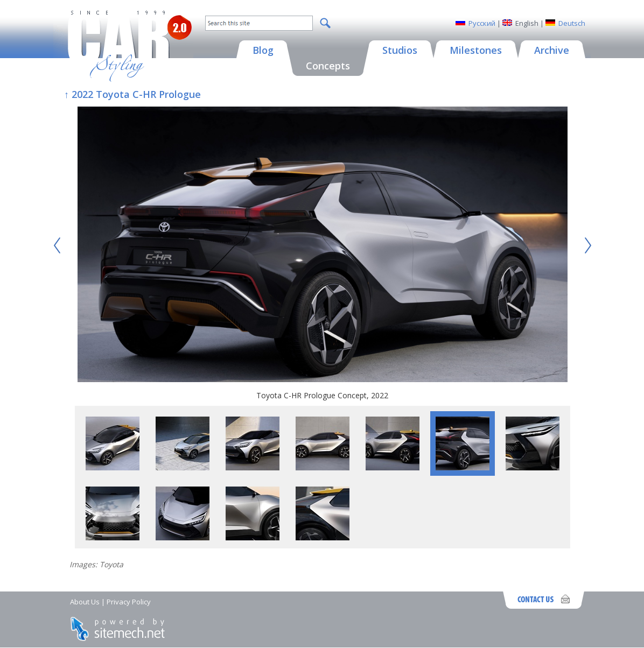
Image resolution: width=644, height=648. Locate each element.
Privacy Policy (129, 602)
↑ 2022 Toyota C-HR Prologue (132, 94)
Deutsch (572, 23)
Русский (482, 23)
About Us (85, 602)
